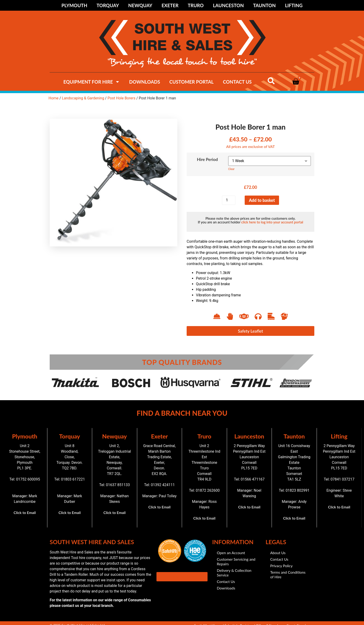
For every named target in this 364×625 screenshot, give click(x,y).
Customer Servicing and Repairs (236, 561)
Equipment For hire (92, 82)
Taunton (264, 5)
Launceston (228, 5)
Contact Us (237, 82)
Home (54, 98)
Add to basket (262, 200)
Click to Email (25, 512)
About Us (278, 553)
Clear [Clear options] (231, 169)
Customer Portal (191, 82)
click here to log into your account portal (272, 222)
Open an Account (231, 553)
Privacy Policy (281, 566)
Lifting (294, 5)
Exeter (170, 5)
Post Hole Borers (121, 98)
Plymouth (74, 5)
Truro (196, 5)
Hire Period (207, 159)
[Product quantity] (229, 200)
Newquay (140, 5)
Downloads (145, 82)
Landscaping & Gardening (83, 98)
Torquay (108, 5)
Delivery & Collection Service (234, 573)
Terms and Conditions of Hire (288, 574)
